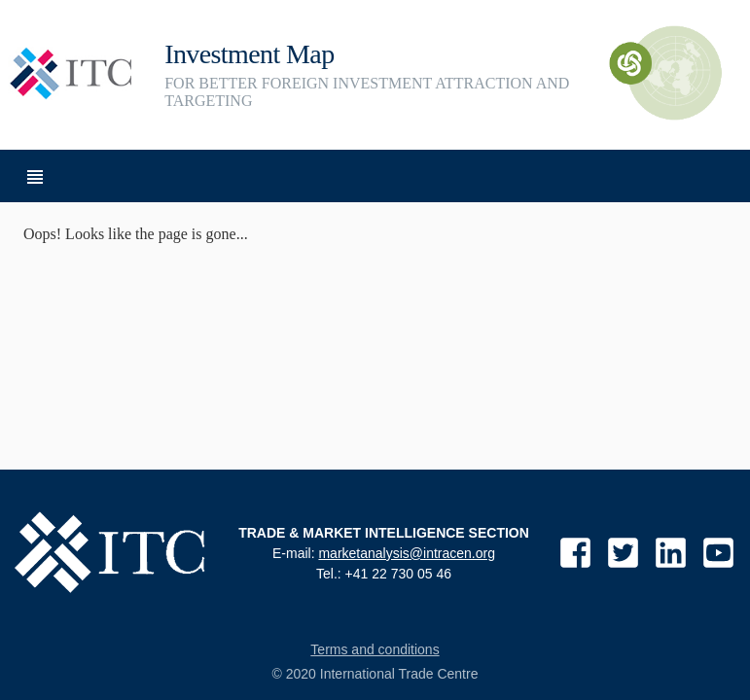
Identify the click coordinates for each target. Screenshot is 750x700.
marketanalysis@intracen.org (407, 553)
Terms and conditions (375, 649)
